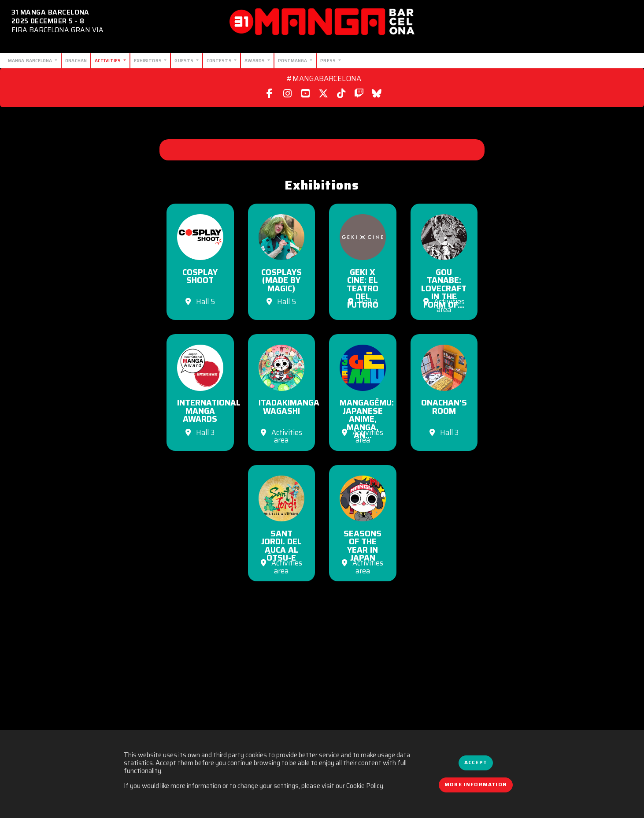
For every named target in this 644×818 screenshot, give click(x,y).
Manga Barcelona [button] (31, 60)
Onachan (76, 60)
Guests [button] (185, 60)
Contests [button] (220, 60)
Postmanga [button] (293, 60)
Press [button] (329, 60)
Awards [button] (255, 60)
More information (476, 785)
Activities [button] (108, 60)
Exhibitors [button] (148, 60)
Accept (476, 762)
